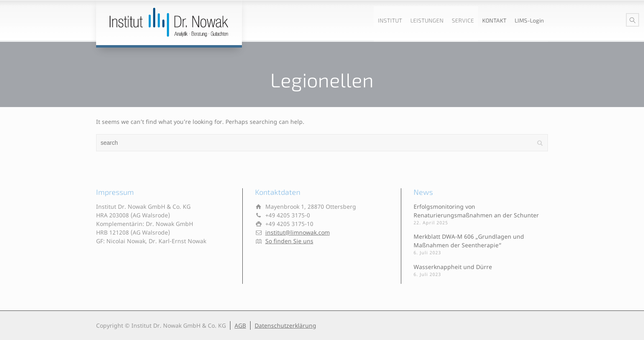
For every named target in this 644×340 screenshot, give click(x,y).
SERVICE (463, 20)
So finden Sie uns (289, 241)
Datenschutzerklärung (285, 325)
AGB (240, 325)
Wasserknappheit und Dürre (453, 267)
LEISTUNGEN (427, 20)
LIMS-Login (529, 20)
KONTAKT (494, 20)
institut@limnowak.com (298, 232)
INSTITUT (390, 20)
